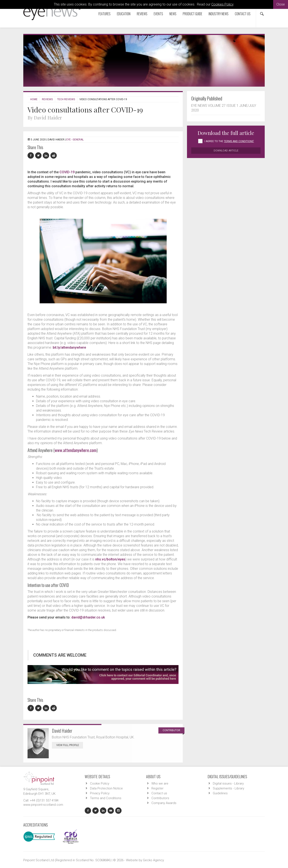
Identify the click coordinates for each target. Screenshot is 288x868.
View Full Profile (70, 745)
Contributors (160, 798)
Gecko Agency (153, 860)
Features (105, 14)
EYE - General (75, 140)
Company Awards (164, 803)
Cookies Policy (222, 4)
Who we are (160, 783)
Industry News (219, 14)
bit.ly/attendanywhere (69, 347)
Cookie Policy (100, 783)
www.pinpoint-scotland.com (43, 805)
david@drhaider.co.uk (88, 617)
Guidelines (220, 793)
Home (34, 99)
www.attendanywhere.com (76, 450)
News (173, 14)
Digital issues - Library (228, 783)
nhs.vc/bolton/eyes (110, 559)
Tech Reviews (66, 99)
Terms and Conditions (106, 798)
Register (157, 788)
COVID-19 (67, 172)
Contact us (243, 14)
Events (158, 14)
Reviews (142, 14)
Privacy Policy (100, 793)
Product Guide (192, 14)
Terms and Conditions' (239, 141)
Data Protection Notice (106, 788)
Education (124, 14)
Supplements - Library (228, 788)
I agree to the (229, 141)
